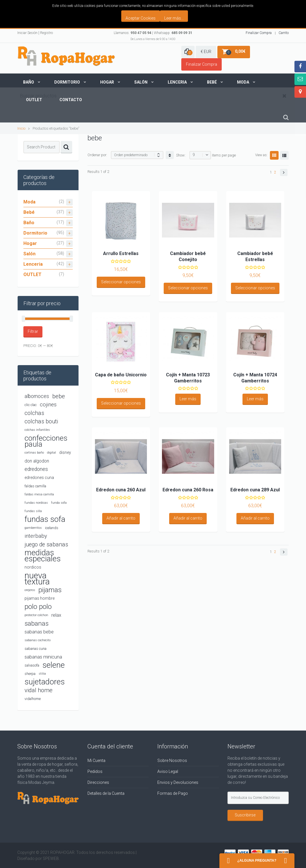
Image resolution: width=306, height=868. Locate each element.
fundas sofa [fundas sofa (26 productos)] (45, 519)
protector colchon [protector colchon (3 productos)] (36, 615)
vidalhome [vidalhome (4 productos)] (33, 699)
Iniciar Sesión (27, 33)
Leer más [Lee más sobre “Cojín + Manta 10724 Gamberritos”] (255, 399)
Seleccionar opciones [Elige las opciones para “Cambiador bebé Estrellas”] (255, 288)
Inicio (21, 128)
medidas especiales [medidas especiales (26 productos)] (43, 556)
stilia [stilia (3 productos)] (42, 674)
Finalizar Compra (259, 33)
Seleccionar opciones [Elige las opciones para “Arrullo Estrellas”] (121, 282)
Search (66, 147)
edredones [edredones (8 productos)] (36, 469)
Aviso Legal (168, 771)
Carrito (284, 33)
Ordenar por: (97, 155)
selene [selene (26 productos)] (54, 665)
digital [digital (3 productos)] (52, 453)
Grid (274, 155)
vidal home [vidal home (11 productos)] (39, 690)
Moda (243, 82)
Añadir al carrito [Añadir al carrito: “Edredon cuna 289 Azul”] (255, 518)
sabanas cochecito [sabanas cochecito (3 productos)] (38, 640)
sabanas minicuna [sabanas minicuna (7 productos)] (43, 657)
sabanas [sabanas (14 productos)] (37, 623)
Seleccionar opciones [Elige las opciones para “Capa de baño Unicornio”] (121, 403)
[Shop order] (137, 155)
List (284, 155)
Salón (141, 82)
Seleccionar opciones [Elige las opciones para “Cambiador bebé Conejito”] (188, 288)
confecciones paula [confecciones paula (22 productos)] (46, 441)
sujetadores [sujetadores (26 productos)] (45, 682)
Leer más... (174, 18)
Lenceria (177, 82)
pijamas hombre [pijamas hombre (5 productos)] (40, 598)
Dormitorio (67, 82)
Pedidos (95, 771)
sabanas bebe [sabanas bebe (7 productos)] (39, 632)
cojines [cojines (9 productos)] (48, 405)
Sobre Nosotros (172, 761)
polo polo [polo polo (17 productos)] (38, 607)
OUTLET (32, 274)
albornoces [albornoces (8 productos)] (37, 396)
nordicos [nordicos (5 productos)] (33, 567)
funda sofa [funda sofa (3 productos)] (59, 503)
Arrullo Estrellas (121, 253)
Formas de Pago (173, 793)
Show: (181, 155)
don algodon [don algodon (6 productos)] (37, 461)
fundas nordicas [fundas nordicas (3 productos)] (36, 503)
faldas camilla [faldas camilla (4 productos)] (35, 486)
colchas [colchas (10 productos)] (34, 413)
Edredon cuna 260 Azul (121, 490)
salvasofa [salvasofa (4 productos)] (32, 665)
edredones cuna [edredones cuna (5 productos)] (39, 478)
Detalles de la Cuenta (106, 793)
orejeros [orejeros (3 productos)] (30, 590)
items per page (224, 155)
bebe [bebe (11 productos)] (59, 396)
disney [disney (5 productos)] (65, 452)
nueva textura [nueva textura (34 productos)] (37, 579)
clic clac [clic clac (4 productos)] (31, 405)
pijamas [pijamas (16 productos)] (50, 590)
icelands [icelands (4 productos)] (52, 528)
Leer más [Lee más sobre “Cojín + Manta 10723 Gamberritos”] (188, 399)
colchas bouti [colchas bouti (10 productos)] (41, 421)
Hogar (107, 82)
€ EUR (206, 52)
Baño (29, 82)
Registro (46, 33)
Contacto (71, 100)
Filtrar (33, 331)
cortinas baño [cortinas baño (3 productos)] (34, 453)
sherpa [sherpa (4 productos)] (30, 674)
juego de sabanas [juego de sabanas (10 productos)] (46, 545)
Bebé (212, 82)
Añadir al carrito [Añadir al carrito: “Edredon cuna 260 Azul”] (121, 518)
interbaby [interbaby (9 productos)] (36, 536)
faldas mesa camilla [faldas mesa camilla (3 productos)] (39, 494)
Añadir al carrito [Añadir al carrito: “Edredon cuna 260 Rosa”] (188, 518)
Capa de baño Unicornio (121, 375)
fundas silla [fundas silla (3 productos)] (33, 511)
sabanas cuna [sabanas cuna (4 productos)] (36, 649)
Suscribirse (245, 815)
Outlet (34, 100)
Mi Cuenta (96, 761)
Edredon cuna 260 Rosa (188, 490)
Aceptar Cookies (141, 18)
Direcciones (98, 782)
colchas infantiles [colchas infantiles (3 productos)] (37, 430)
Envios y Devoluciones (178, 782)
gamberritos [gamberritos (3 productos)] (33, 528)
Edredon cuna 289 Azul (255, 490)
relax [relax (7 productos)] (56, 615)
